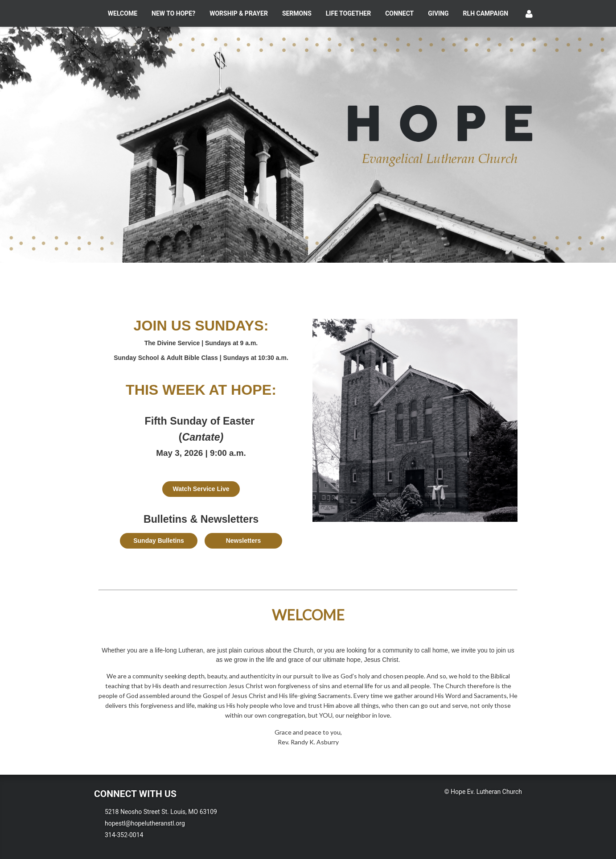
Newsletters (244, 541)
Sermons (297, 13)
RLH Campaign (486, 13)
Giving (438, 13)
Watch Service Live (201, 489)
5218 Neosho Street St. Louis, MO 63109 (161, 812)
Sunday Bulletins (159, 541)
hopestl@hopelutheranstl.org (145, 823)
